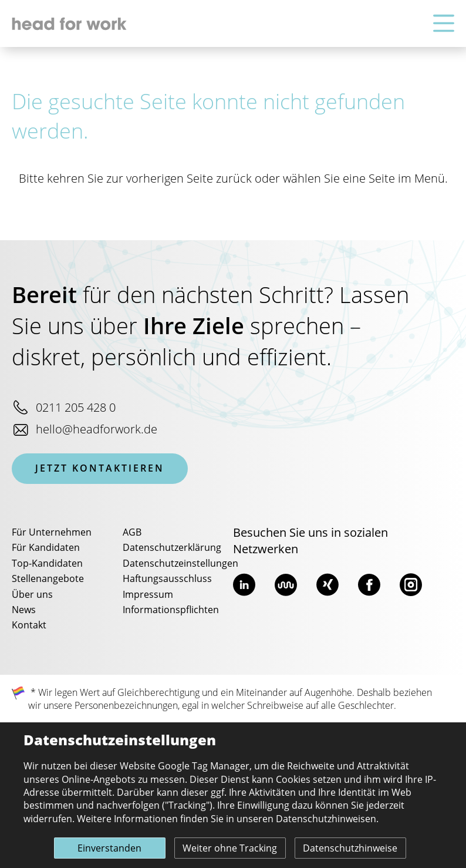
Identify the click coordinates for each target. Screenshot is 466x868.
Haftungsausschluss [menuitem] (167, 579)
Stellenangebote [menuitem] (48, 579)
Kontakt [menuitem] (29, 625)
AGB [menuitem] (132, 533)
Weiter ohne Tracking (230, 849)
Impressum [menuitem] (148, 595)
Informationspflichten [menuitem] (171, 610)
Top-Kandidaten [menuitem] (47, 564)
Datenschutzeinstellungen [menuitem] (180, 564)
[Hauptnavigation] (444, 24)
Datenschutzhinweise (350, 849)
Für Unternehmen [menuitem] (52, 533)
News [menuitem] (24, 610)
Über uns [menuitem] (32, 595)
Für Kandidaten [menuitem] (46, 548)
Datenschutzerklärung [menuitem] (172, 548)
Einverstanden (109, 849)
